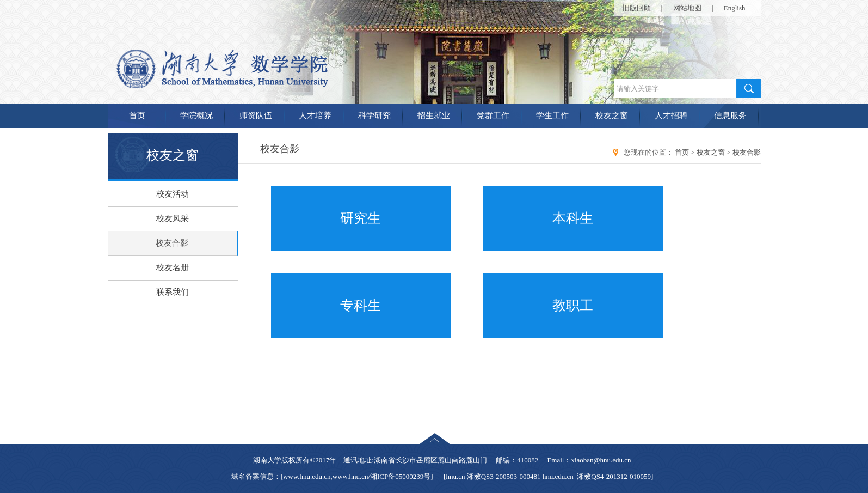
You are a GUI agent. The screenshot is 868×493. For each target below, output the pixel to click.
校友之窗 (612, 115)
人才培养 (315, 115)
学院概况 (196, 115)
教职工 (573, 305)
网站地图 (687, 8)
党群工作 (493, 115)
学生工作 (552, 115)
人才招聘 (671, 115)
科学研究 (374, 115)
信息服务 (730, 115)
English (735, 8)
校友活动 (173, 194)
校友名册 (173, 267)
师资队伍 (256, 115)
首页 (137, 115)
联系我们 (173, 292)
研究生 (361, 218)
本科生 (573, 218)
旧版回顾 (637, 8)
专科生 (361, 305)
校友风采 (173, 218)
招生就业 (434, 115)
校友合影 (172, 243)
